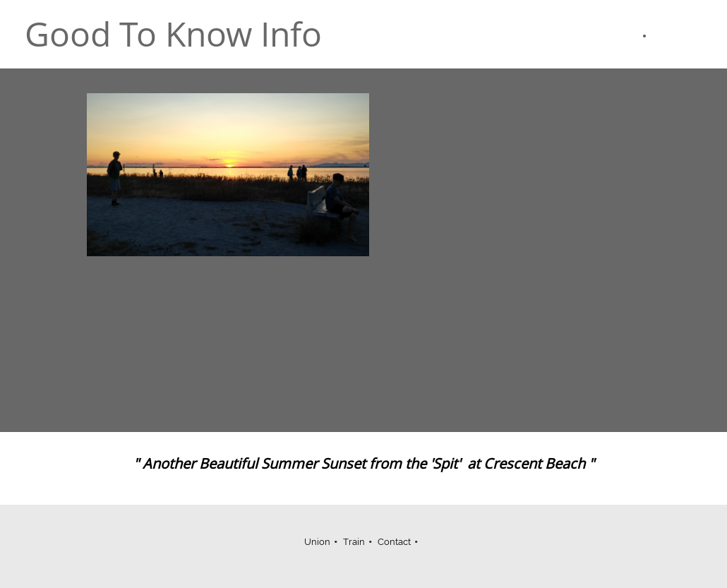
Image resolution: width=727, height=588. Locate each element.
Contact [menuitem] (394, 542)
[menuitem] (637, 36)
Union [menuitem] (317, 542)
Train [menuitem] (354, 542)
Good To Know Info (173, 34)
